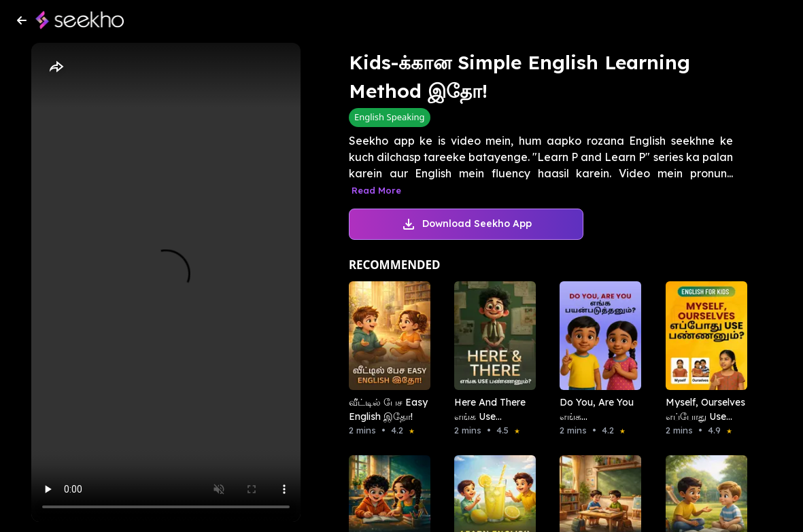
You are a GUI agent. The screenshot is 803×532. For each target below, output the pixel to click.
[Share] (56, 67)
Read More (376, 190)
